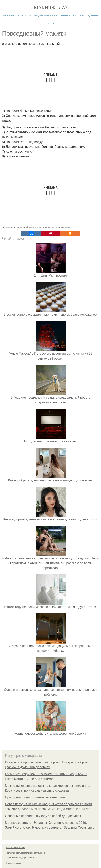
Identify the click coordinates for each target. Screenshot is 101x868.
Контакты (10, 853)
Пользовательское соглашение (31, 853)
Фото (50, 23)
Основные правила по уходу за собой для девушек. (43, 816)
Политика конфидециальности (20, 858)
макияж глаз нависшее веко (57, 227)
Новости (24, 15)
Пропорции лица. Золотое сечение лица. (35, 797)
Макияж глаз (50, 8)
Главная (8, 15)
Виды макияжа (46, 15)
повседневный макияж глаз (27, 227)
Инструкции (89, 15)
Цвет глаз (69, 15)
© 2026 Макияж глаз (15, 848)
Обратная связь (13, 863)
